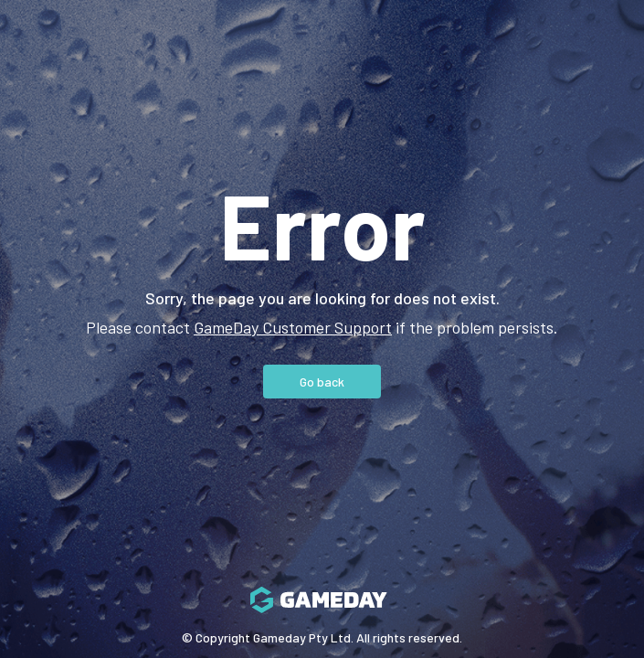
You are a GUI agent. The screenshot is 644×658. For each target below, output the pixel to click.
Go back (322, 382)
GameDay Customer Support (293, 327)
